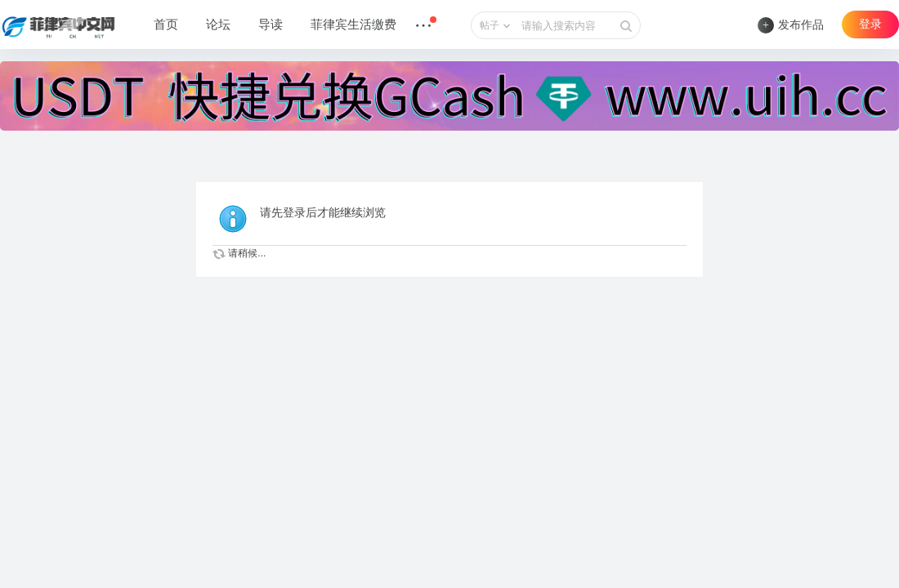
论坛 (218, 24)
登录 (870, 24)
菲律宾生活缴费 (353, 24)
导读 (271, 24)
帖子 (490, 25)
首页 (166, 24)
